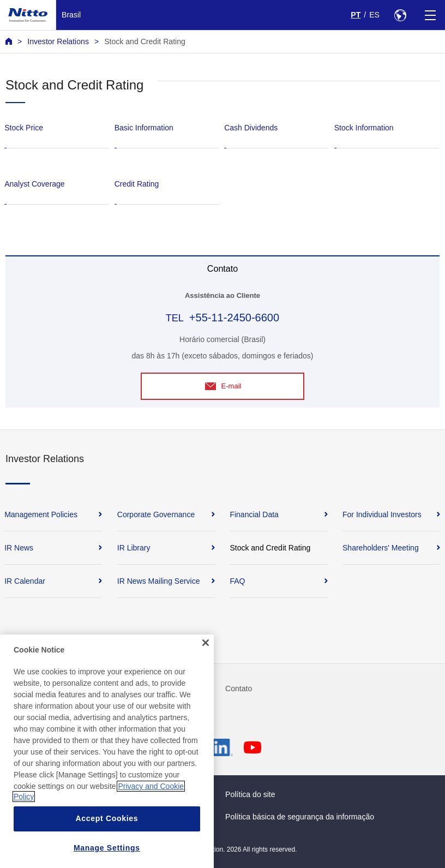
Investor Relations (58, 41)
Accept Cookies (107, 855)
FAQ (237, 581)
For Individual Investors (382, 514)
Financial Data (254, 514)
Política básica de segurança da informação (300, 817)
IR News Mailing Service (159, 581)
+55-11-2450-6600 (234, 318)
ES (374, 15)
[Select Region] (400, 15)
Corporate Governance (156, 514)
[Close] (206, 679)
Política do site (250, 794)
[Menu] (430, 15)
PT (356, 15)
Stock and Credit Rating (145, 41)
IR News (19, 548)
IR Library (134, 548)
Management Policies (41, 514)
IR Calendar (25, 581)
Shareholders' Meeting (381, 548)
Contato (239, 689)
